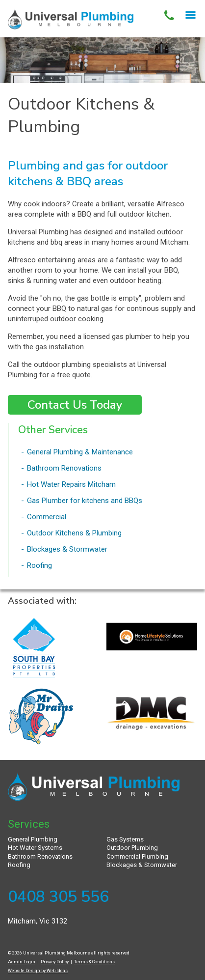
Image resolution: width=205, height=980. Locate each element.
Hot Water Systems (35, 848)
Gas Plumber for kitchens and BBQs (85, 501)
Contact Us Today (75, 405)
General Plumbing (33, 839)
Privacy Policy (55, 962)
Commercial (47, 517)
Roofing (39, 565)
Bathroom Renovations (64, 468)
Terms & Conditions (94, 962)
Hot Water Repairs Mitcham (71, 484)
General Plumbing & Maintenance (80, 452)
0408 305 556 (58, 897)
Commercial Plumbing (137, 856)
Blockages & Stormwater (67, 549)
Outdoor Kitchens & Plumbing (74, 533)
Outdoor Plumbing (132, 848)
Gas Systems (125, 839)
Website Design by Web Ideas (38, 971)
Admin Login (22, 962)
